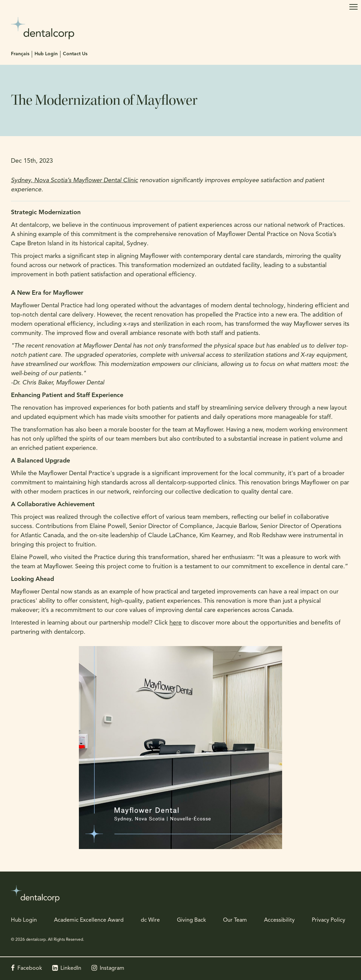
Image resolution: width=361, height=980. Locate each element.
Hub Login (46, 54)
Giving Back (191, 920)
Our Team (235, 920)
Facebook (30, 968)
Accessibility (279, 920)
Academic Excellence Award (89, 920)
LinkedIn (71, 968)
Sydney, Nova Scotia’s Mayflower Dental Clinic (74, 181)
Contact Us (75, 54)
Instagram (112, 968)
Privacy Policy (329, 920)
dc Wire (150, 920)
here (176, 623)
